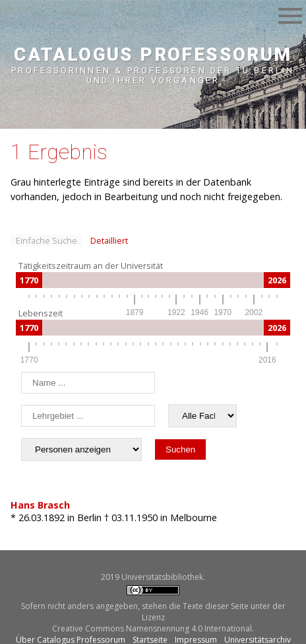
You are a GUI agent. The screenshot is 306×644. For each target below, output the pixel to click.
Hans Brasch (40, 505)
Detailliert (109, 240)
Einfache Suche (46, 240)
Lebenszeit (41, 313)
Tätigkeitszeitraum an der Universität (91, 266)
